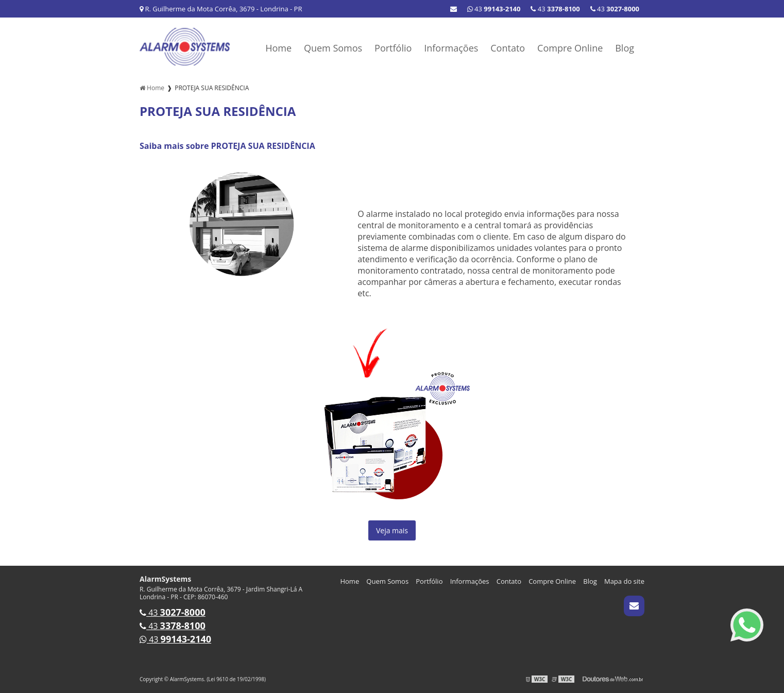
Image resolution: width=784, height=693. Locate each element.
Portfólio (393, 48)
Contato (508, 48)
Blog (625, 48)
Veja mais (392, 530)
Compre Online (570, 48)
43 (615, 9)
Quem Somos (333, 48)
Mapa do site (624, 581)
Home (278, 48)
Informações (451, 48)
